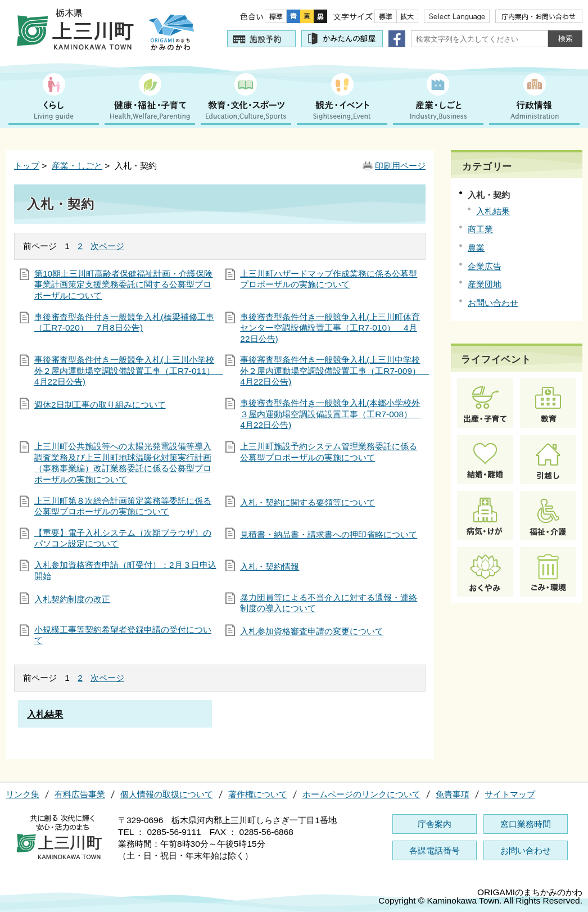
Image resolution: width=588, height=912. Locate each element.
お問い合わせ (493, 303)
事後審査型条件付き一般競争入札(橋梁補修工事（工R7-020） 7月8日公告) (124, 322)
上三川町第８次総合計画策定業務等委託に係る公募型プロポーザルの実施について (123, 506)
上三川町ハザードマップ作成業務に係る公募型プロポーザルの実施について (329, 279)
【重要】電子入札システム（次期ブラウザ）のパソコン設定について (123, 538)
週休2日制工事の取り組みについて (100, 405)
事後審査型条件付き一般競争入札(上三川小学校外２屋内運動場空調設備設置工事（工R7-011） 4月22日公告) (126, 371)
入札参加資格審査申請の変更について (312, 631)
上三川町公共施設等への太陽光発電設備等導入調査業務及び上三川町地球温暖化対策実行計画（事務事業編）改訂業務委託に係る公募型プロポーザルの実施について (123, 463)
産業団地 (485, 284)
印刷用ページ (400, 166)
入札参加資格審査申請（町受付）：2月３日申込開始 (125, 570)
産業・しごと (77, 166)
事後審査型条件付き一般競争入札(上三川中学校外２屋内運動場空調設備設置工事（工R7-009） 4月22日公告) (332, 371)
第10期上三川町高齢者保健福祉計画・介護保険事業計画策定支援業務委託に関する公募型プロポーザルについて (123, 285)
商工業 (480, 229)
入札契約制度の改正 (72, 599)
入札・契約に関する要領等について (307, 502)
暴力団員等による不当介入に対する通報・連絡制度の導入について (329, 603)
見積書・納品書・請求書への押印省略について (329, 534)
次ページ (107, 246)
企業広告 (485, 266)
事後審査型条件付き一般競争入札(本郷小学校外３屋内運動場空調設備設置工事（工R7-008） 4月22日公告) (330, 414)
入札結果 (493, 211)
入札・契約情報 (270, 566)
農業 (476, 248)
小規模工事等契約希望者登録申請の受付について (123, 635)
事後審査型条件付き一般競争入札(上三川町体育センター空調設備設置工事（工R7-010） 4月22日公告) (330, 328)
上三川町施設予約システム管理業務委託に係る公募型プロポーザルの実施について (329, 452)
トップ (27, 166)
